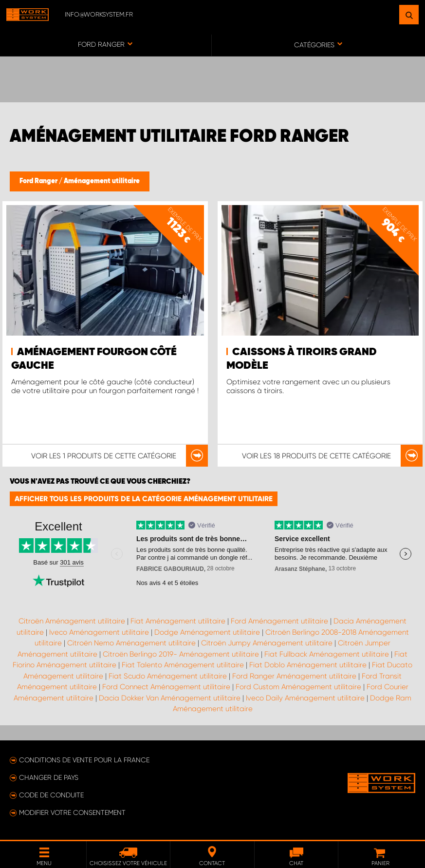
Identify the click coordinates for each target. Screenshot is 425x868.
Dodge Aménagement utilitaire (207, 632)
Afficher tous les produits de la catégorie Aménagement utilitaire (144, 499)
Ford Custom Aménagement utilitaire (298, 687)
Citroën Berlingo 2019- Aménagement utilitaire (181, 654)
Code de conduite (51, 795)
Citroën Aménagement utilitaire (72, 621)
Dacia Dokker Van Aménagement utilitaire (170, 698)
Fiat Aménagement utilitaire (178, 621)
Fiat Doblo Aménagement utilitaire (308, 665)
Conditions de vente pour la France (84, 760)
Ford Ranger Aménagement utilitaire (294, 676)
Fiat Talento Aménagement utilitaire (183, 665)
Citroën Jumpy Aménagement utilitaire (267, 643)
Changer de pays (49, 777)
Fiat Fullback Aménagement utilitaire (327, 654)
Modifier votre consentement (72, 812)
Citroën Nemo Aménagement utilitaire (131, 643)
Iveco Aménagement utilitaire (99, 632)
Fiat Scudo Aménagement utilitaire (168, 676)
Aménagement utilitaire (102, 181)
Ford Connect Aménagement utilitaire (166, 687)
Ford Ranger (39, 181)
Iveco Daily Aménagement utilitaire (305, 698)
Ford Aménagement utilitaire (279, 621)
